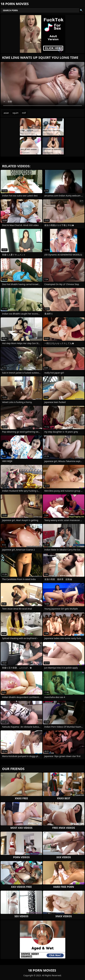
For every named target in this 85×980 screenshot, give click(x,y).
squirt (15, 113)
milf (24, 113)
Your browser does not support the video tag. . (42, 85)
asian (6, 113)
